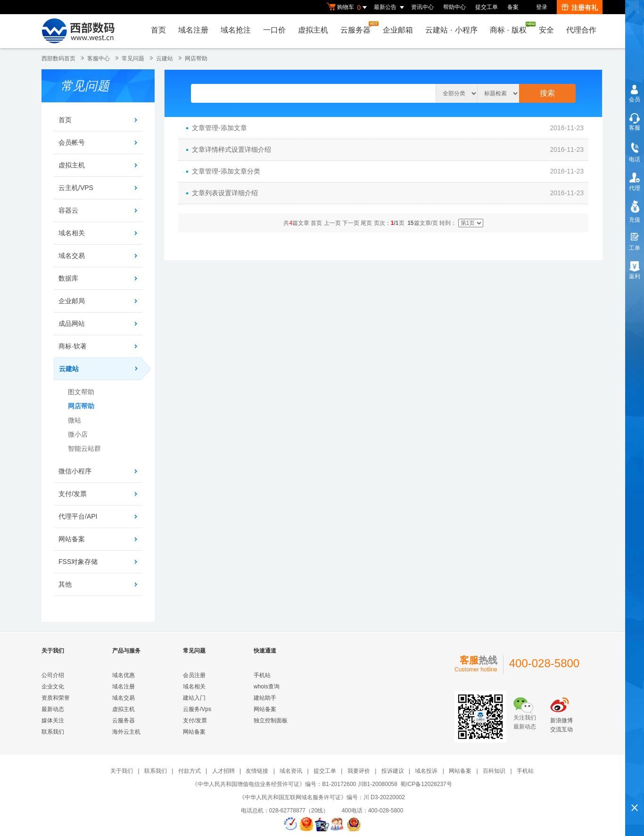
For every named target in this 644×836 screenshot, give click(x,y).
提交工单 (487, 7)
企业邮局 (72, 301)
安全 (546, 30)
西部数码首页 (58, 58)
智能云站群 (84, 448)
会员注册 (194, 675)
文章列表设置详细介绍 (225, 193)
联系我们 (53, 732)
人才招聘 (223, 771)
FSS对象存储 (78, 562)
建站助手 (265, 698)
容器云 (68, 210)
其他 (65, 584)
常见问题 (133, 58)
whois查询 (267, 687)
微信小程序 (75, 471)
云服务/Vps (197, 709)
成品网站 (72, 323)
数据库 (68, 278)
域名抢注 (236, 30)
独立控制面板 (271, 720)
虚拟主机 (313, 30)
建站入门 (194, 698)
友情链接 (257, 771)
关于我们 (122, 771)
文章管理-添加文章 (219, 128)
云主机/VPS (76, 188)
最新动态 (53, 709)
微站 (74, 420)
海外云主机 (126, 732)
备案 (513, 7)
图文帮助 (81, 392)
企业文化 (53, 687)
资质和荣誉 (56, 698)
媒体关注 (53, 720)
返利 (635, 276)
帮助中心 (454, 7)
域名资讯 (291, 771)
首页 (158, 30)
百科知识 (494, 771)
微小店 (78, 434)
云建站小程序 (451, 30)
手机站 (262, 675)
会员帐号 (72, 142)
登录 (542, 7)
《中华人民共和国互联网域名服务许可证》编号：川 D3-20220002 (322, 797)
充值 (635, 220)
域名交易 (72, 256)
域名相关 (72, 233)
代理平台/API (78, 516)
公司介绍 (53, 675)
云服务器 (358, 28)
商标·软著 (73, 346)
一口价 (274, 30)
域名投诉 (426, 771)
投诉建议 (393, 771)
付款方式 (190, 771)
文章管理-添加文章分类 (226, 171)
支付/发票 (73, 494)
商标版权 (511, 28)
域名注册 (193, 30)
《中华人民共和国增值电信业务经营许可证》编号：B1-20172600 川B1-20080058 (294, 784)
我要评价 (359, 771)
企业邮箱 (398, 30)
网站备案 (72, 539)
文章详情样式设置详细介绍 (231, 149)
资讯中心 (422, 7)
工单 (635, 248)
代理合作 (581, 30)
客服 (635, 128)
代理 (635, 188)
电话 (635, 159)
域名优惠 (124, 675)
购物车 (348, 8)
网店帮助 (196, 58)
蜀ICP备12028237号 (426, 784)
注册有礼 (580, 8)
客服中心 (99, 58)
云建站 (165, 58)
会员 (635, 99)
